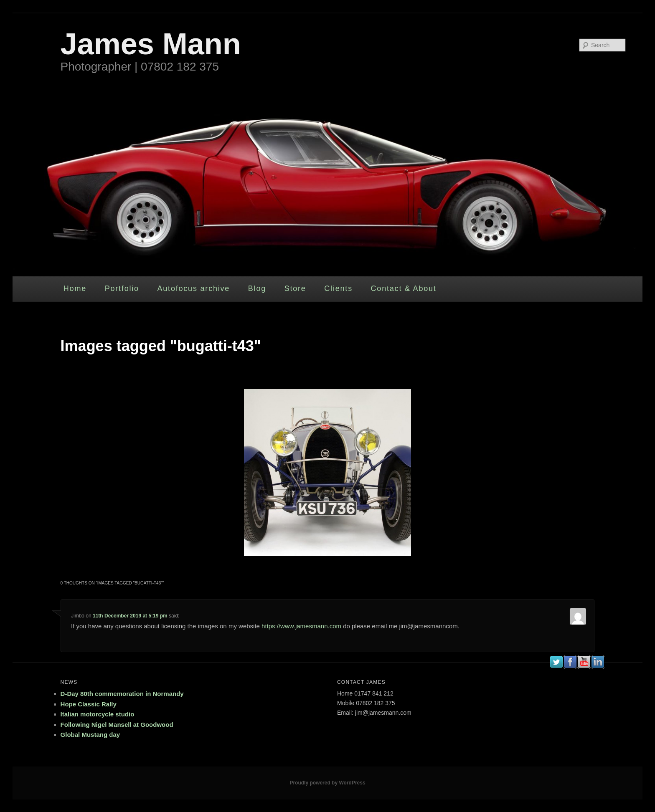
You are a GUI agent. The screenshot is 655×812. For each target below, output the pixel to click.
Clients (338, 288)
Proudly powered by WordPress (327, 783)
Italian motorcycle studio (98, 714)
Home (75, 288)
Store (295, 288)
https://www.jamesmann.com (301, 626)
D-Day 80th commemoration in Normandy (122, 694)
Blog (257, 288)
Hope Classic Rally (89, 704)
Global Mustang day (90, 735)
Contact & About (404, 288)
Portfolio (122, 288)
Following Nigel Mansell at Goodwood (117, 725)
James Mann (151, 44)
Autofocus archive (193, 288)
